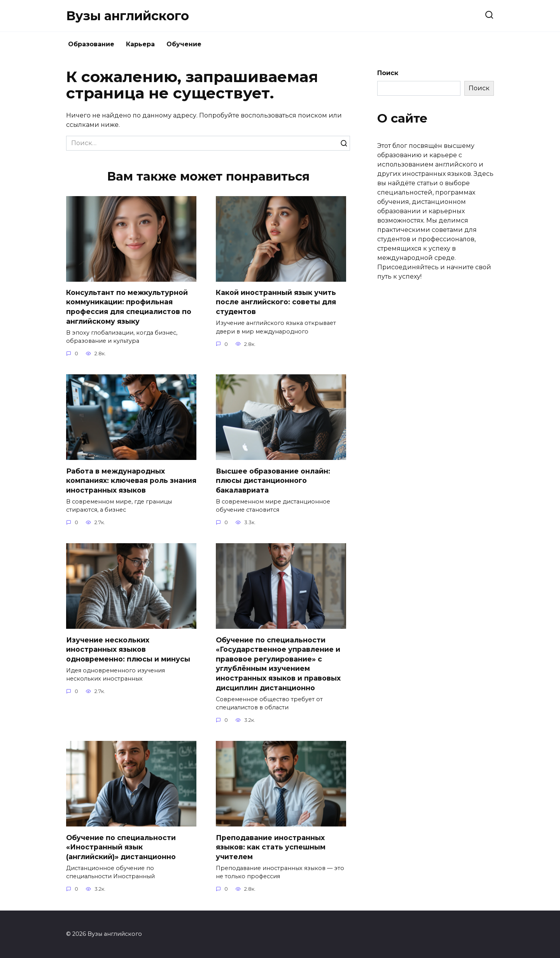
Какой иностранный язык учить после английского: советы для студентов (276, 302)
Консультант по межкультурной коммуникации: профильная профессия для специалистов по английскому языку (129, 307)
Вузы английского (128, 16)
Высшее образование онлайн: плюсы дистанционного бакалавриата (273, 481)
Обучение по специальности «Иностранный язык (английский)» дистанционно (121, 847)
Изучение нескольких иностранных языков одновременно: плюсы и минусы (128, 650)
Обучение (184, 44)
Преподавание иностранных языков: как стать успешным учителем (271, 847)
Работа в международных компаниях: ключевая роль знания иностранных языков (131, 481)
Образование (91, 44)
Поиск (388, 73)
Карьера (140, 44)
